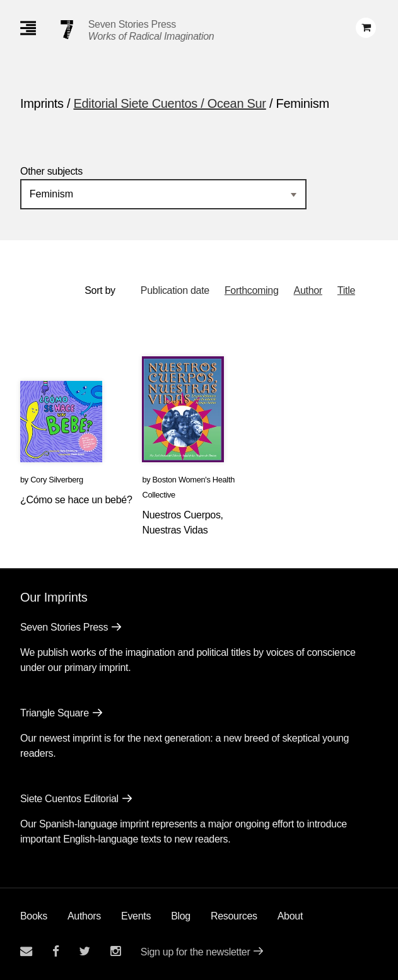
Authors (84, 916)
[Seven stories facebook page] (56, 951)
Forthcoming (252, 290)
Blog (181, 916)
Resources (234, 916)
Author (308, 290)
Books (34, 916)
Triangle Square (55, 713)
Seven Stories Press (132, 24)
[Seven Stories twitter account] (85, 951)
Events (136, 916)
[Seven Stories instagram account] (115, 951)
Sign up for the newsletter (196, 952)
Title (346, 290)
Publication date (175, 290)
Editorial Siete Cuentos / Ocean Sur (170, 103)
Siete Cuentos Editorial (69, 799)
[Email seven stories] (26, 951)
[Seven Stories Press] (67, 30)
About (290, 916)
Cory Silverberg (57, 480)
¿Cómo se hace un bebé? (76, 500)
